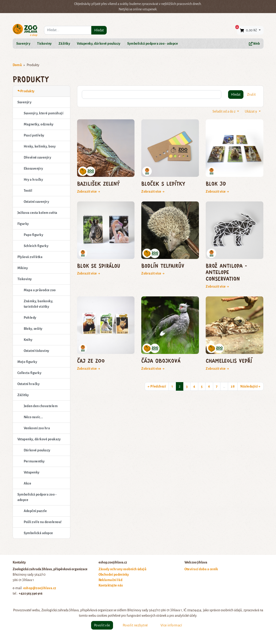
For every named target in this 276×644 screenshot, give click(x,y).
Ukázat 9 (251, 111)
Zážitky (64, 44)
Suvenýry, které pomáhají (44, 113)
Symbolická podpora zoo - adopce (153, 44)
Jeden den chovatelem (41, 406)
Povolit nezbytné (135, 625)
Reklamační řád (111, 580)
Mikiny (23, 268)
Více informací (171, 625)
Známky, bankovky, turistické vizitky (39, 304)
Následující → (250, 386)
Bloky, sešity (33, 329)
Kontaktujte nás (111, 585)
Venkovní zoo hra (37, 428)
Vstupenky (32, 472)
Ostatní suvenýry (37, 202)
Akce (28, 483)
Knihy (28, 340)
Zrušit (251, 95)
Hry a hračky (33, 180)
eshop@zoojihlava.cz (40, 588)
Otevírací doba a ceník (201, 569)
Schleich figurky (36, 246)
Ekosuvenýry (33, 169)
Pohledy (30, 318)
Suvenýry (23, 44)
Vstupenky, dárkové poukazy (99, 44)
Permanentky (34, 461)
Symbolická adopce (38, 533)
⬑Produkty (26, 91)
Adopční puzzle (35, 511)
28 (233, 386)
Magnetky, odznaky (39, 124)
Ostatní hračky (29, 384)
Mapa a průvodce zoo (40, 290)
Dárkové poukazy (37, 450)
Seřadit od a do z (224, 111)
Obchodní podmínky (114, 575)
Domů (17, 65)
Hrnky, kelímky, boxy (40, 146)
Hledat (99, 30)
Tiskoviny (44, 44)
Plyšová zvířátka (30, 257)
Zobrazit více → (89, 192)
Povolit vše (102, 625)
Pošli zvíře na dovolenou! (43, 522)
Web (254, 44)
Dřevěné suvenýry (38, 157)
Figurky (23, 224)
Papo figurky (34, 235)
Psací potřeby (34, 135)
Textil (28, 191)
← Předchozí (157, 386)
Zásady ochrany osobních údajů (123, 569)
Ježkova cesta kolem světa (37, 213)
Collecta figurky (29, 373)
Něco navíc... (33, 417)
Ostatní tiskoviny (37, 351)
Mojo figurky (27, 362)
